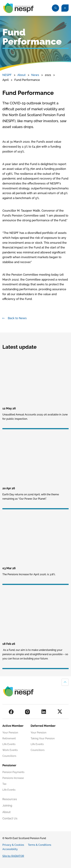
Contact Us (10, 818)
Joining (7, 805)
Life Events (9, 744)
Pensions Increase (13, 778)
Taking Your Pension (43, 738)
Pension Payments (13, 772)
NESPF (7, 75)
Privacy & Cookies (13, 845)
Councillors (9, 756)
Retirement (9, 738)
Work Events (10, 750)
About (21, 75)
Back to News (17, 318)
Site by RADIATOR (13, 856)
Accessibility (10, 849)
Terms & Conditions (40, 845)
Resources (10, 799)
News (35, 75)
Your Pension (10, 733)
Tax (4, 784)
